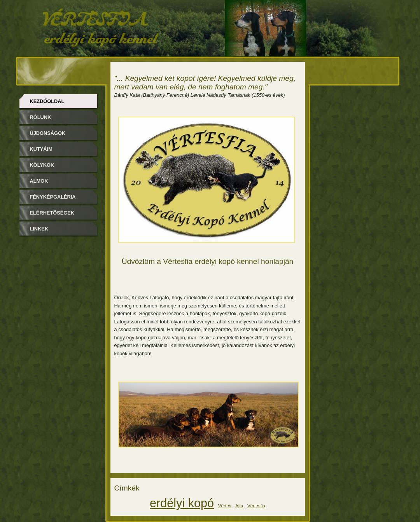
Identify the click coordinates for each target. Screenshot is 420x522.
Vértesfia (256, 505)
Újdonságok (48, 133)
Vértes (225, 505)
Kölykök (42, 165)
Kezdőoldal (47, 101)
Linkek (39, 229)
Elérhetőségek (52, 213)
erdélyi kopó (182, 503)
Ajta (239, 505)
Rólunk (41, 117)
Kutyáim (41, 149)
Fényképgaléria (53, 197)
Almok (39, 181)
